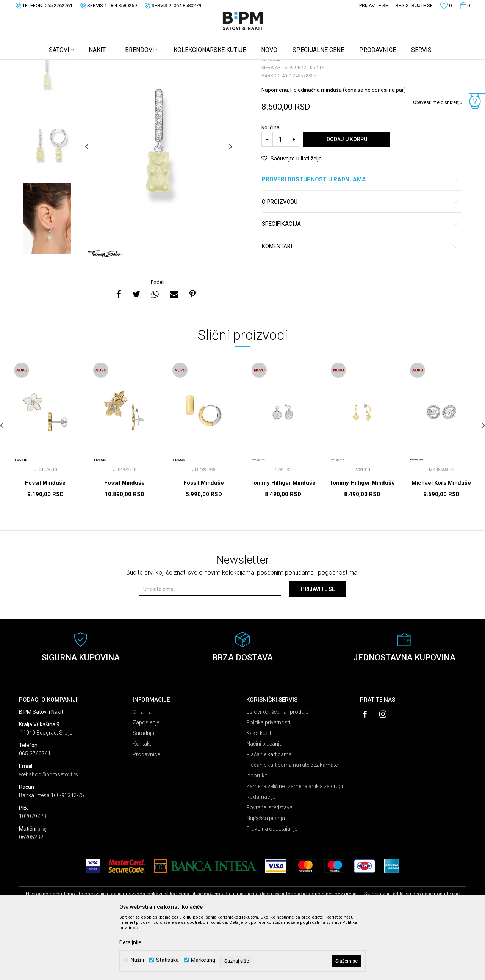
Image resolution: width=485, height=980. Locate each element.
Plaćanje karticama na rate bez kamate (292, 825)
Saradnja (143, 793)
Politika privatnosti (268, 782)
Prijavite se (318, 649)
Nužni (137, 960)
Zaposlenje (146, 782)
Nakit (94, 64)
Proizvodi (73, 64)
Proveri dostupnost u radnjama (361, 239)
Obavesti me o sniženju (438, 162)
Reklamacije (261, 856)
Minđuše (113, 64)
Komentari (361, 306)
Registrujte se (414, 5)
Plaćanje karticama (269, 814)
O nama (142, 771)
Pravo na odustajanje (272, 888)
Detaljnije (130, 942)
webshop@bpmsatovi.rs (48, 834)
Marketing (203, 960)
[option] (47, 133)
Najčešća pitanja (266, 878)
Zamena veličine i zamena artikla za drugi (295, 846)
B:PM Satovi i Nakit (38, 64)
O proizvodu (361, 261)
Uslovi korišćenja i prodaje (277, 771)
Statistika (167, 960)
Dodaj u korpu (347, 199)
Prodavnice (146, 814)
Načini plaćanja (264, 803)
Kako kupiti (259, 793)
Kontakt (142, 803)
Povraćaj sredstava (269, 867)
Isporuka (257, 835)
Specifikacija (361, 283)
